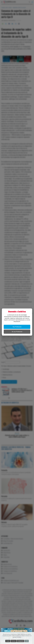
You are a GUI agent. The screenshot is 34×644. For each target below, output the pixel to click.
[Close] (31, 629)
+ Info (27, 641)
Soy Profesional (17, 327)
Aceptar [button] (8, 641)
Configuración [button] (20, 641)
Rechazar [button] (14, 641)
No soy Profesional (17, 332)
